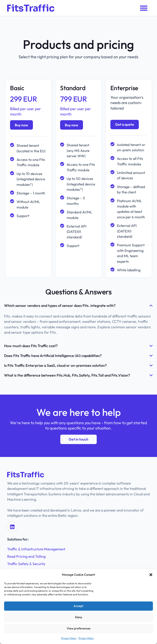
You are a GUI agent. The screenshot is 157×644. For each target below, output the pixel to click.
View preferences (78, 628)
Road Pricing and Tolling (26, 556)
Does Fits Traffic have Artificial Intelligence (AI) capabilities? (53, 356)
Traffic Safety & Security (26, 563)
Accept (78, 606)
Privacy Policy (69, 638)
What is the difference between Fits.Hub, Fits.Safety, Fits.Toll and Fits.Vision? (67, 375)
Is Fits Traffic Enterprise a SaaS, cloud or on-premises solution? (55, 365)
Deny (79, 617)
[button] (151, 575)
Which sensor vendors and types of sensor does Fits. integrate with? (60, 306)
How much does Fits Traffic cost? (31, 346)
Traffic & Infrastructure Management (36, 548)
